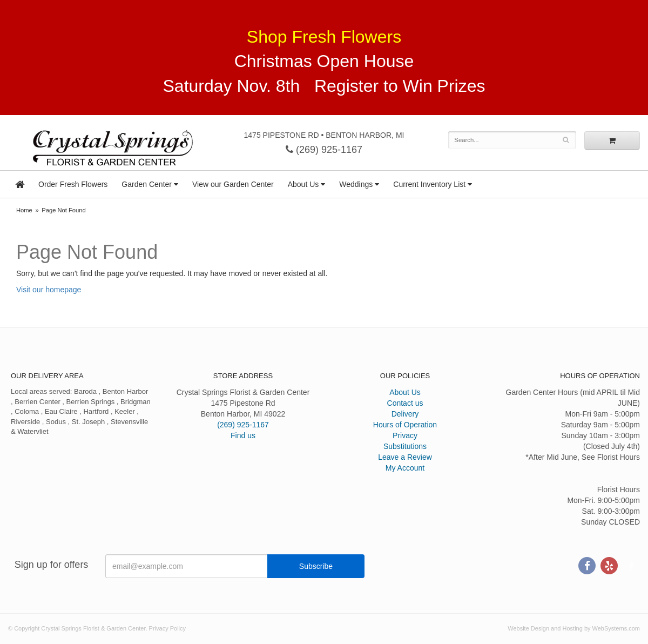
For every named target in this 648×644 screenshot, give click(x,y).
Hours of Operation (405, 425)
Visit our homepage (49, 290)
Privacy (405, 435)
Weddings (356, 184)
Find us (243, 435)
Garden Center (147, 184)
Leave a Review (405, 457)
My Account (405, 468)
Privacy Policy (167, 628)
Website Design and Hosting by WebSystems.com (574, 628)
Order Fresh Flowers (73, 184)
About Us (303, 184)
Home (24, 210)
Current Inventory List (429, 184)
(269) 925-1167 (324, 150)
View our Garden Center (233, 184)
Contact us (405, 403)
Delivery (405, 414)
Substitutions (405, 446)
